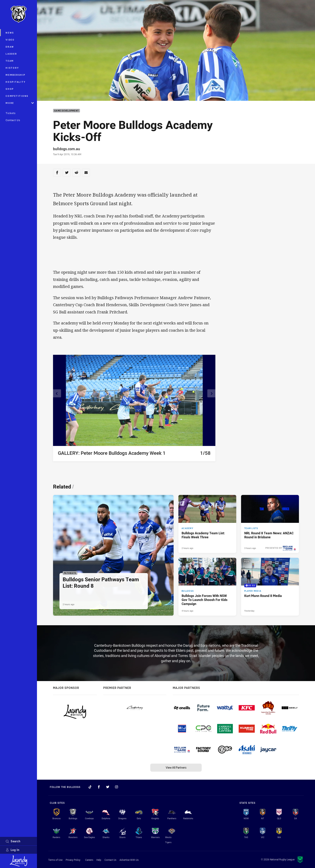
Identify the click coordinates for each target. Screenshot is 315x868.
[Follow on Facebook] (99, 787)
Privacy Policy (73, 860)
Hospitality (16, 82)
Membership (16, 75)
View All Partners (176, 768)
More (20, 103)
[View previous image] (57, 393)
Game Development (66, 111)
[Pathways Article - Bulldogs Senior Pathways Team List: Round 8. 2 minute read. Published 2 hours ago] (113, 555)
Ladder (11, 54)
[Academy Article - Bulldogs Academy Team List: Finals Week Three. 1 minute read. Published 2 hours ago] (207, 524)
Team (10, 61)
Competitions (17, 96)
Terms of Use (55, 860)
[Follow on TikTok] (90, 787)
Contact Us (13, 120)
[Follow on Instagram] (117, 787)
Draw (10, 47)
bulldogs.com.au (66, 149)
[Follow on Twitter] (108, 787)
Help (99, 860)
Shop (10, 89)
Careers (89, 860)
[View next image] (211, 393)
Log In (13, 850)
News (10, 33)
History (12, 68)
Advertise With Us (129, 860)
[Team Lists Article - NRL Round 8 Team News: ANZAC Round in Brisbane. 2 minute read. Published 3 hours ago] (270, 524)
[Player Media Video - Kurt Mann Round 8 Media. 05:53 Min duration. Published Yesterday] (270, 587)
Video (10, 40)
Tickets (11, 113)
